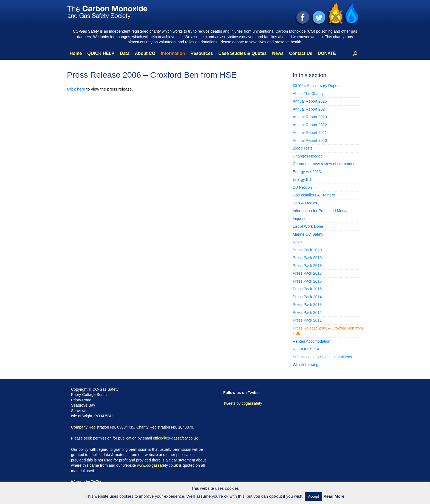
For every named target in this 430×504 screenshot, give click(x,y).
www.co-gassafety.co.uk (157, 465)
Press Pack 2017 (307, 273)
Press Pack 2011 (307, 320)
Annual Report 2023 (310, 117)
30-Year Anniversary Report (316, 86)
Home (76, 53)
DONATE (327, 53)
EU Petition (302, 187)
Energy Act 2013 (307, 172)
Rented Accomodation (311, 341)
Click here (76, 89)
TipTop (97, 482)
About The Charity (308, 94)
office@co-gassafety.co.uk (175, 438)
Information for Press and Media (320, 211)
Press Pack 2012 (307, 312)
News (278, 53)
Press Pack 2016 (307, 281)
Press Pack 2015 (307, 289)
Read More (334, 496)
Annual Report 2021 (310, 133)
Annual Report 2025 (310, 101)
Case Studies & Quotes (242, 53)
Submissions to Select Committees (322, 357)
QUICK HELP (101, 53)
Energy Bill (302, 179)
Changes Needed (308, 156)
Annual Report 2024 (310, 109)
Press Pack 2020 (307, 250)
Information (173, 53)
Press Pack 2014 (307, 297)
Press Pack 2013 (307, 305)
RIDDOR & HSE (306, 349)
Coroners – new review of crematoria (324, 164)
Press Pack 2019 (307, 258)
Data (125, 53)
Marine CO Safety (308, 234)
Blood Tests (302, 148)
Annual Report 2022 (310, 125)
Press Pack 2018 (307, 266)
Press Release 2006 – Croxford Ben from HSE (328, 331)
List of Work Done (308, 226)
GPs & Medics (305, 203)
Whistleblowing (305, 365)
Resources (202, 53)
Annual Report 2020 (310, 140)
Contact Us (301, 53)
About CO (145, 53)
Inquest (299, 219)
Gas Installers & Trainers (314, 195)
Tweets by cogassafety (243, 403)
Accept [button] (313, 496)
